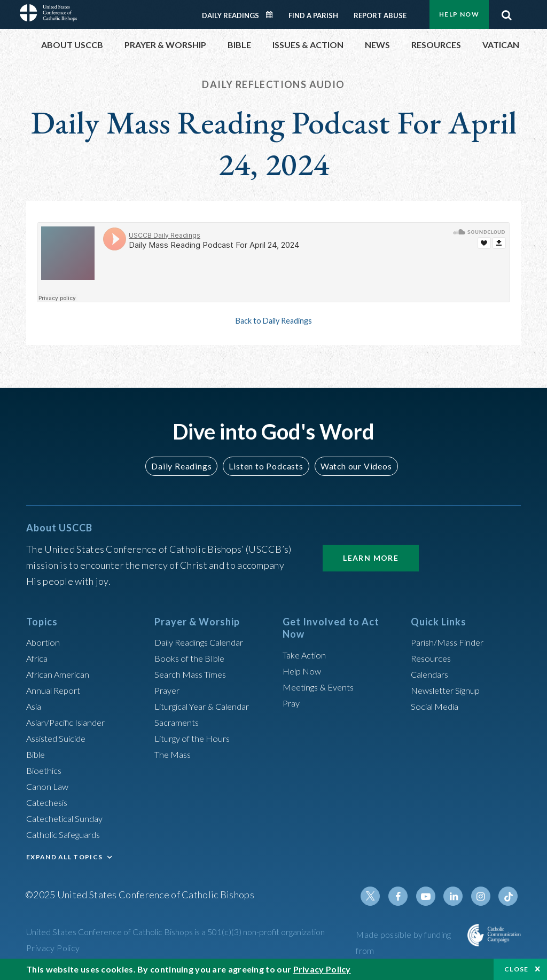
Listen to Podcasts (265, 466)
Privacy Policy (53, 948)
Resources (433, 658)
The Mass (174, 754)
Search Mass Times (194, 674)
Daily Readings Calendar (273, 15)
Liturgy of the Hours (196, 738)
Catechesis (49, 802)
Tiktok (509, 896)
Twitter (381, 896)
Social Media (437, 706)
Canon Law (49, 786)
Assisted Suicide (60, 738)
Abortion (45, 642)
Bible (37, 754)
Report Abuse (380, 15)
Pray (292, 703)
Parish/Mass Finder (451, 642)
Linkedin (458, 896)
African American (61, 674)
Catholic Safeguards (68, 834)
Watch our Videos (351, 466)
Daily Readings (230, 15)
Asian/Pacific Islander (71, 722)
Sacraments (178, 722)
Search (506, 12)
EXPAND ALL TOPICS (64, 857)
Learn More (371, 558)
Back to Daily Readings (273, 320)
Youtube (432, 896)
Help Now (459, 14)
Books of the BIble (192, 658)
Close (517, 969)
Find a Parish (313, 15)
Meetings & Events (322, 687)
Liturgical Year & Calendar (209, 706)
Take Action (306, 655)
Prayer (169, 690)
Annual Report (56, 690)
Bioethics (46, 770)
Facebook (407, 896)
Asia (35, 706)
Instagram (483, 896)
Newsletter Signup (450, 690)
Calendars (432, 674)
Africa (39, 658)
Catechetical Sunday (68, 818)
